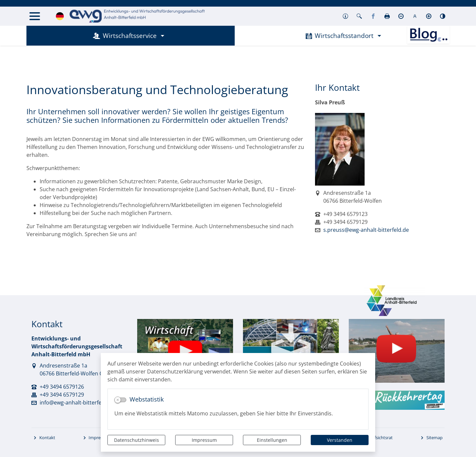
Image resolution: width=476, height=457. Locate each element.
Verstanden (340, 440)
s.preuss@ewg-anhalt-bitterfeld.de (366, 230)
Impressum (204, 440)
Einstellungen (272, 440)
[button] (345, 16)
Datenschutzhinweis (137, 440)
